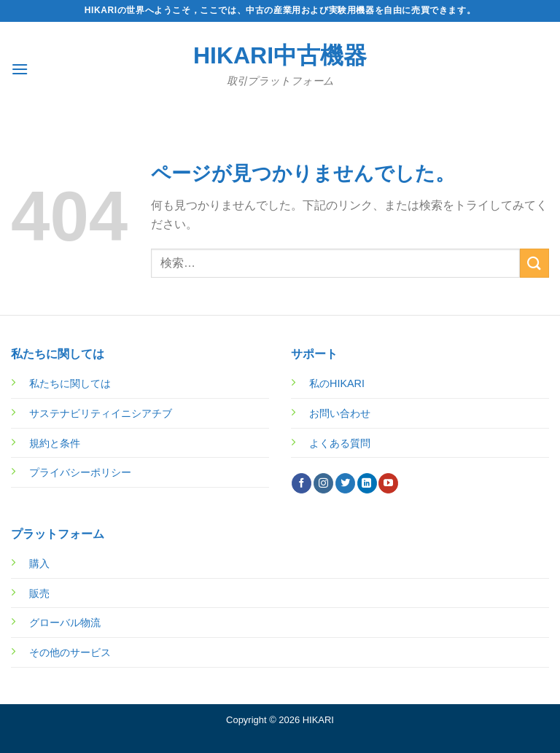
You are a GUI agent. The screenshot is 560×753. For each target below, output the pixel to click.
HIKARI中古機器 (280, 55)
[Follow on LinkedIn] (367, 483)
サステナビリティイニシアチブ (101, 413)
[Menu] (20, 69)
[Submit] (534, 263)
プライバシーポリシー (80, 472)
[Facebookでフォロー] (302, 483)
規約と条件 (55, 443)
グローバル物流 (65, 623)
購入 (39, 563)
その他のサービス (70, 652)
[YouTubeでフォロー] (388, 483)
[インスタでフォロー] (323, 483)
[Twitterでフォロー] (345, 483)
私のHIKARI (337, 383)
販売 (39, 593)
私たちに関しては (70, 383)
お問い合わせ (340, 413)
